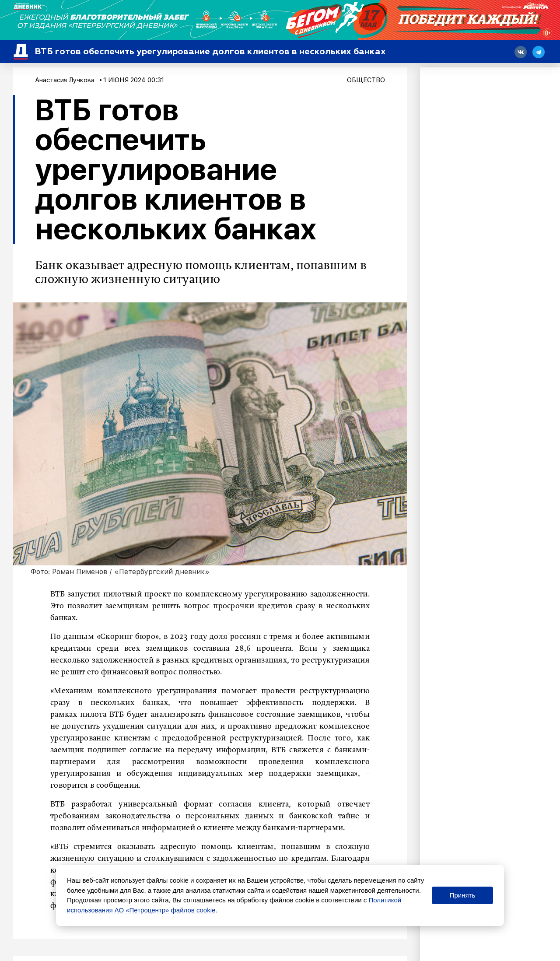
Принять (463, 895)
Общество (366, 80)
